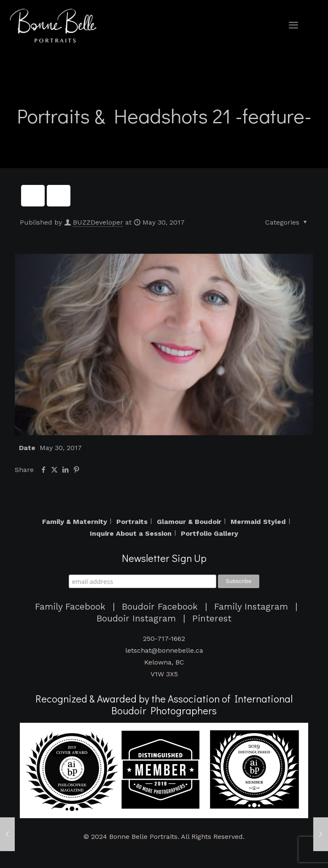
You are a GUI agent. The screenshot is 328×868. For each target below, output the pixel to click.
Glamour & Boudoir (189, 522)
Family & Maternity (75, 522)
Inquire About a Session (131, 534)
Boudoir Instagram (136, 618)
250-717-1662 (164, 639)
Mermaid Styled (258, 522)
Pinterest (212, 618)
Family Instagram (251, 607)
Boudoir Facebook (160, 607)
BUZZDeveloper (98, 222)
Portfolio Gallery (210, 534)
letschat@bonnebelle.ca (164, 650)
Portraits (132, 522)
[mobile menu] (293, 25)
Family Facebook (70, 607)
